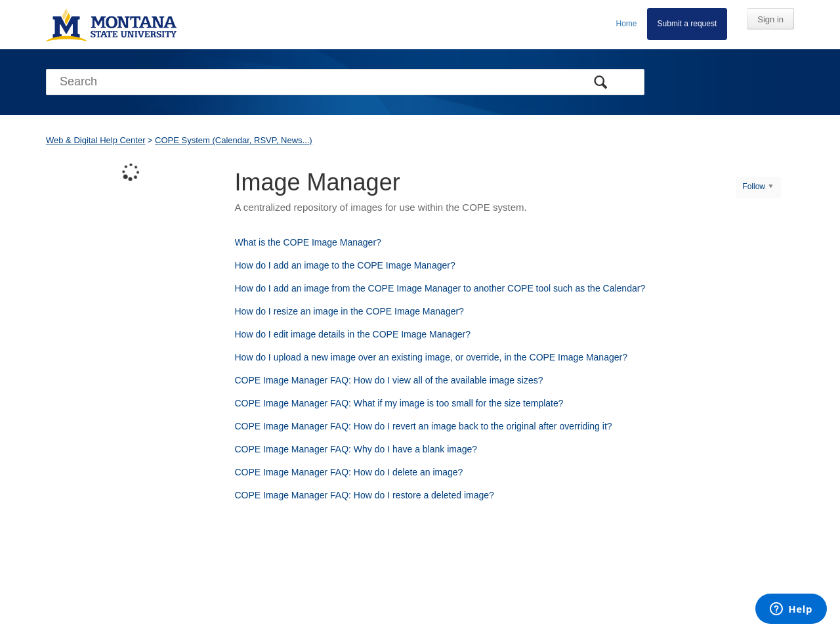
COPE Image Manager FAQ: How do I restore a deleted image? (365, 495)
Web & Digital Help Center (96, 140)
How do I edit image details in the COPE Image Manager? (353, 334)
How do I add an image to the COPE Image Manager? (345, 265)
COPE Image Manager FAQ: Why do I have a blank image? (356, 449)
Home (627, 24)
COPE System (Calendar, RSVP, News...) (234, 140)
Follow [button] (754, 186)
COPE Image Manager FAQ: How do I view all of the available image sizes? (389, 380)
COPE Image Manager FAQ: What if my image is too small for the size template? (399, 403)
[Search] (345, 82)
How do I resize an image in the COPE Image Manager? (349, 311)
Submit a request (687, 24)
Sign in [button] (770, 19)
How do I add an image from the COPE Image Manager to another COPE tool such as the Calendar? (440, 288)
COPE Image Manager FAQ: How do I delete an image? (349, 472)
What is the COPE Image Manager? (308, 242)
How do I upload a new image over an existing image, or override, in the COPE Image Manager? (431, 357)
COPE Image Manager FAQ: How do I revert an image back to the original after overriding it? (424, 426)
